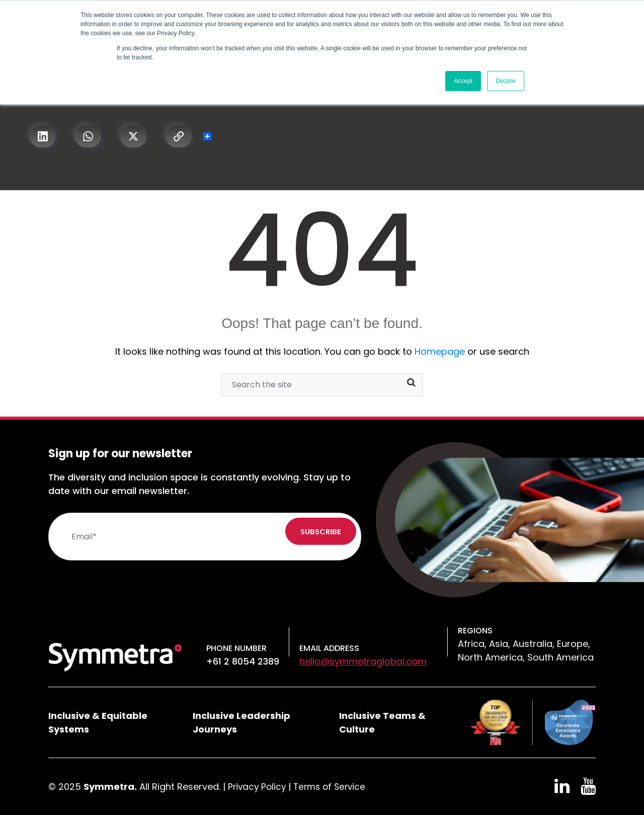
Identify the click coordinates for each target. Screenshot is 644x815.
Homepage (440, 351)
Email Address (329, 648)
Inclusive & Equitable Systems (98, 722)
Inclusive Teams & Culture (382, 722)
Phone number (236, 648)
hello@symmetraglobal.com (363, 661)
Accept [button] (463, 81)
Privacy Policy (258, 787)
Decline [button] (506, 81)
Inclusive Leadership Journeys (242, 722)
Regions (475, 631)
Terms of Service (334, 787)
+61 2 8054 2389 (243, 661)
